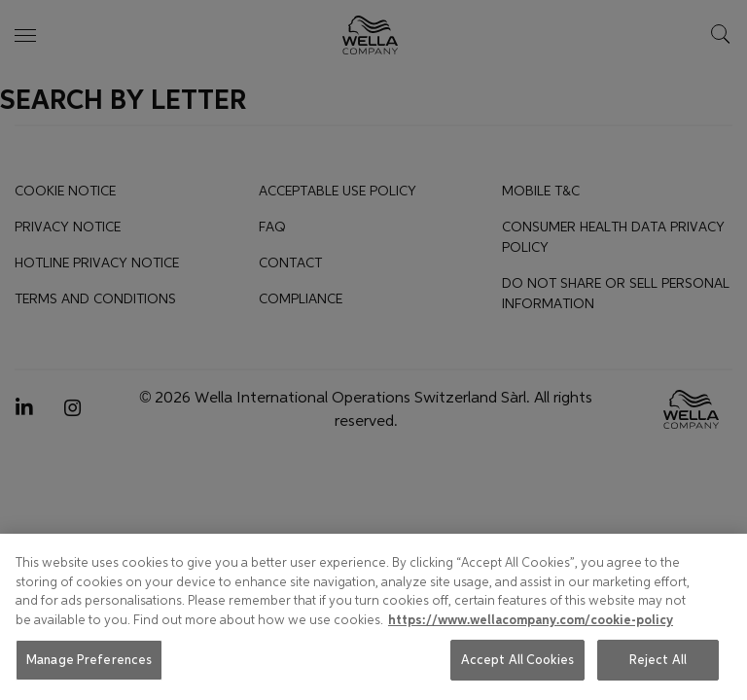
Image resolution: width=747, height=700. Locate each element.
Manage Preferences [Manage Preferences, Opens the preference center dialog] (89, 660)
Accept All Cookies (517, 660)
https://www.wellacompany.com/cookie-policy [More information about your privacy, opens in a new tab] (531, 620)
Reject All (658, 660)
